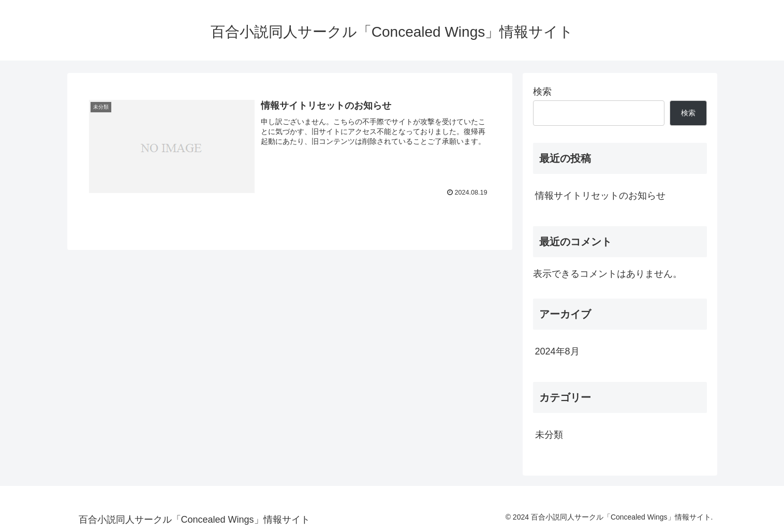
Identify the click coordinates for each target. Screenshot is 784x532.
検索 (542, 92)
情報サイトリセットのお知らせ (600, 196)
